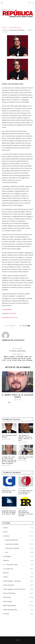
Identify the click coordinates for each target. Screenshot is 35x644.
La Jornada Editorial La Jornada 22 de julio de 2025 (25, 492)
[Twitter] (30, 3)
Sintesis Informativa (18, 593)
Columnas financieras (19, 540)
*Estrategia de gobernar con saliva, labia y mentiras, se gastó (25, 438)
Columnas (18, 536)
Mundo (18, 577)
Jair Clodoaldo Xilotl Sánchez (9, 436)
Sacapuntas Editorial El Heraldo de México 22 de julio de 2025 (9, 512)
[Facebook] (28, 3)
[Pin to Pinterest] (27, 326)
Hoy (19, 552)
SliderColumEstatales (18, 606)
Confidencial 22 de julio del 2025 (8, 491)
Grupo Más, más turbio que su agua (26, 458)
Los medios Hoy (18, 569)
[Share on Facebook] (23, 326)
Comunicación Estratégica (17, 30)
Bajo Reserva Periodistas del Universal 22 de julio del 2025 (26, 513)
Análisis (18, 528)
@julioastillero (8, 309)
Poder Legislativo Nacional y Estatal (18, 589)
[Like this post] (21, 326)
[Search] (33, 3)
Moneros (18, 573)
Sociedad (18, 614)
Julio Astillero (12, 313)
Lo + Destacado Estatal (18, 565)
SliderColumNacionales (18, 610)
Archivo (18, 532)
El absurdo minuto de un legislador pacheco (17, 396)
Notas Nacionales (18, 585)
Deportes (18, 560)
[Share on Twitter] (25, 326)
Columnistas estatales (19, 544)
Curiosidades (18, 556)
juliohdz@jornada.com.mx (10, 317)
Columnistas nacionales (19, 548)
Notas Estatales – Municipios (18, 581)
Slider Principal (18, 601)
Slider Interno (18, 597)
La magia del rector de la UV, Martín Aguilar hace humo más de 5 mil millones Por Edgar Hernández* (9, 460)
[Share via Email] (29, 326)
